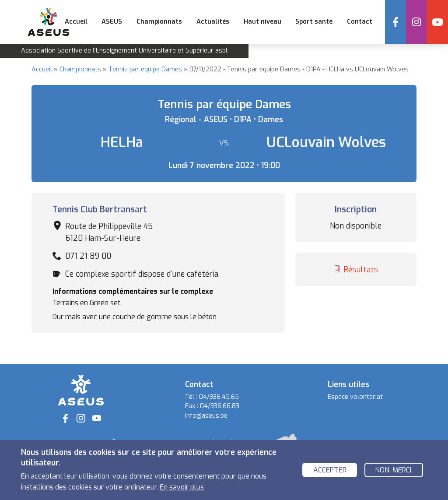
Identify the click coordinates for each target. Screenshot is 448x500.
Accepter (330, 473)
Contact (360, 22)
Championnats (80, 69)
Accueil (76, 22)
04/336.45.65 (219, 397)
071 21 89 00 (88, 256)
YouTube (437, 22)
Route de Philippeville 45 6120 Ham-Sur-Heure (109, 232)
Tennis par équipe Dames (145, 69)
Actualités (213, 22)
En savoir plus (182, 490)
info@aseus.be (206, 416)
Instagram (416, 22)
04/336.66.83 (220, 406)
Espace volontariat (355, 397)
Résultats (361, 270)
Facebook (395, 22)
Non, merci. (394, 473)
